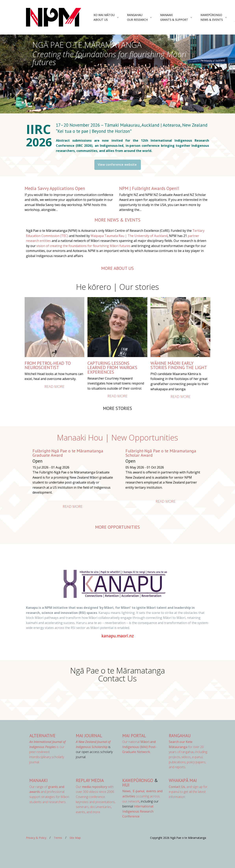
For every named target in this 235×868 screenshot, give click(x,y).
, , (134, 791)
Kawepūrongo (138, 780)
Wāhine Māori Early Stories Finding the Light (179, 365)
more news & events (117, 220)
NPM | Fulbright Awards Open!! (149, 188)
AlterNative (42, 736)
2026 (40, 142)
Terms (58, 838)
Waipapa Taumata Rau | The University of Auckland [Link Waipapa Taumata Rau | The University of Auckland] (129, 236)
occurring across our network (142, 796)
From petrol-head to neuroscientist (48, 365)
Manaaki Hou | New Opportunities (117, 437)
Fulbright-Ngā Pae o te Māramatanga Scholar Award (161, 453)
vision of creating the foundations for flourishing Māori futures (83, 246)
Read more (54, 386)
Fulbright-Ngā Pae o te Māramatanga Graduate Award (68, 453)
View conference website (118, 165)
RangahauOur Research (137, 17)
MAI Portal (134, 736)
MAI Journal (89, 736)
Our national (139, 747)
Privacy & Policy (36, 838)
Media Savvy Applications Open (55, 188)
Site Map (75, 838)
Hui (126, 785)
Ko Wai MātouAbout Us (104, 17)
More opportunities (117, 527)
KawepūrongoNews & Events (212, 17)
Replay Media (90, 780)
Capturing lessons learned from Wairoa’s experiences (112, 368)
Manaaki (39, 780)
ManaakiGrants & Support (174, 17)
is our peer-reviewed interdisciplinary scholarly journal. (47, 752)
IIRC (40, 129)
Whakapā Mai (183, 780)
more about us (117, 268)
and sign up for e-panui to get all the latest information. (188, 792)
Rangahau (180, 736)
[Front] (54, 17)
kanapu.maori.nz (118, 636)
